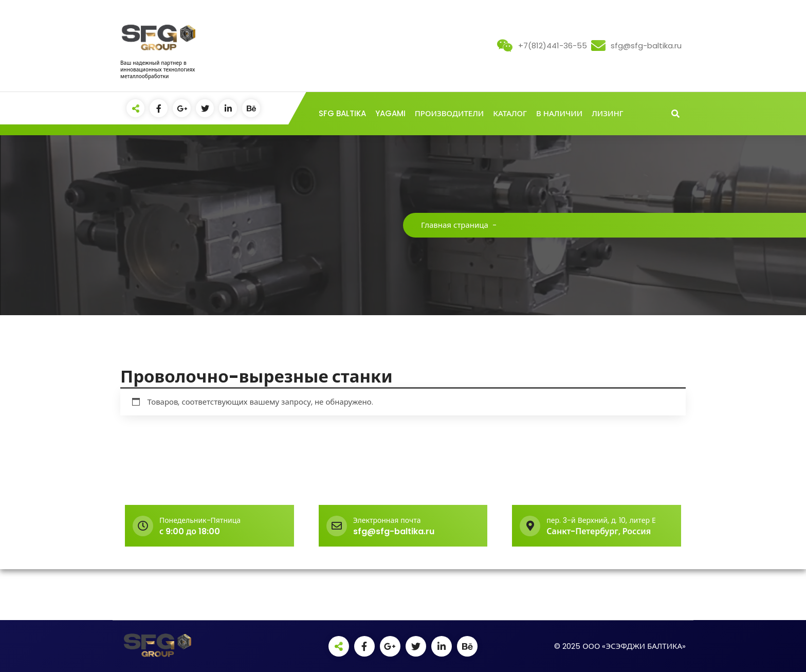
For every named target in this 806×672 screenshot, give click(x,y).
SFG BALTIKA (342, 113)
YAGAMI (390, 113)
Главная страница (455, 225)
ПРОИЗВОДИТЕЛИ (450, 113)
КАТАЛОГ (510, 113)
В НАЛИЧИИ (559, 113)
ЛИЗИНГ (607, 113)
